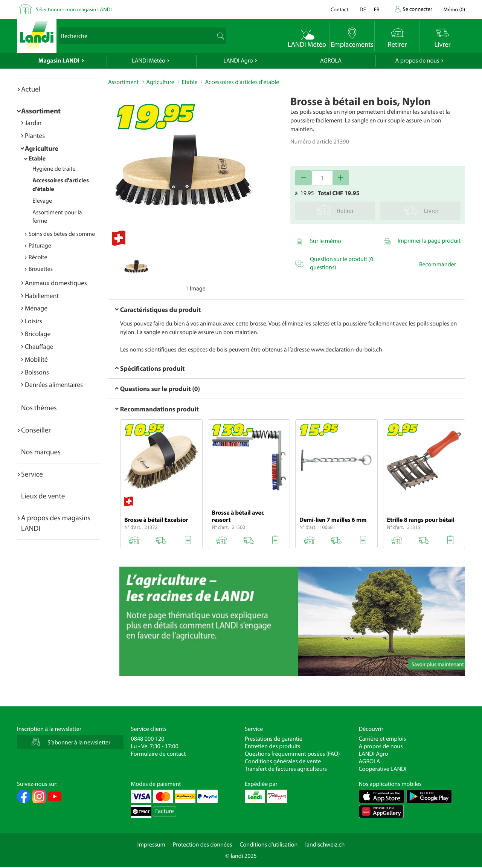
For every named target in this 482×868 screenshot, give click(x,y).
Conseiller (36, 430)
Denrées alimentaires (54, 384)
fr (377, 9)
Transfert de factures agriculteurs (286, 769)
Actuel (31, 89)
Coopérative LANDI (383, 769)
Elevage (42, 201)
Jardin (33, 123)
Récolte (38, 257)
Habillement (42, 296)
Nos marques (41, 452)
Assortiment (41, 111)
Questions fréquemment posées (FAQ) (292, 754)
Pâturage (40, 246)
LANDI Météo (149, 61)
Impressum (151, 845)
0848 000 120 (148, 739)
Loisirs (34, 321)
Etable (37, 159)
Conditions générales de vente (283, 761)
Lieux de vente (43, 496)
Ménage (36, 308)
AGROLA (331, 61)
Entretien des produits (272, 746)
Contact (339, 9)
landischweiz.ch (325, 845)
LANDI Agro (238, 61)
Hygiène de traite (54, 169)
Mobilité (36, 359)
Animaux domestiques (56, 283)
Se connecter (417, 9)
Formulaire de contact (159, 754)
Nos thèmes (39, 408)
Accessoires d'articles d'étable (242, 82)
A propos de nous (417, 61)
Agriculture (42, 148)
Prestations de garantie (274, 739)
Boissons (37, 372)
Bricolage (38, 334)
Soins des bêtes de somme (62, 234)
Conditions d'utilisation (268, 845)
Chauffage (39, 346)
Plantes (35, 135)
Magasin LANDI (59, 61)
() (454, 9)
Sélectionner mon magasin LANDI (74, 9)
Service (32, 474)
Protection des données (203, 845)
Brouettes (41, 269)
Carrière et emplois (383, 739)
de (363, 9)
